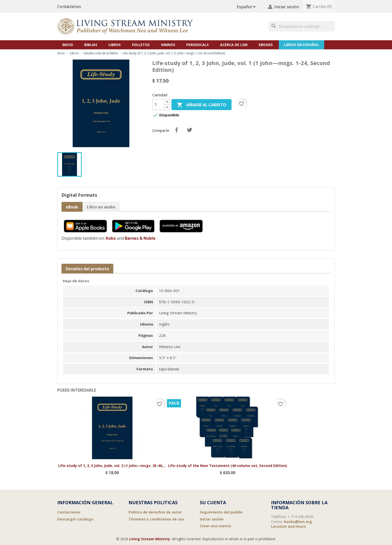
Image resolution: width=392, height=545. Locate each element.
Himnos (168, 45)
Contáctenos (69, 7)
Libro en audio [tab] (101, 207)
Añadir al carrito (201, 105)
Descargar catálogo (75, 519)
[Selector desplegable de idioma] (247, 7)
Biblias (91, 45)
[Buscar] (302, 26)
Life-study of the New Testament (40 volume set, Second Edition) (227, 466)
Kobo (111, 238)
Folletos (141, 45)
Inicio (68, 45)
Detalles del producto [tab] (87, 269)
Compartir (176, 130)
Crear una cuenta (215, 526)
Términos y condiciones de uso (156, 519)
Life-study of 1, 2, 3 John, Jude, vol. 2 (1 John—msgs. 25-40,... (112, 466)
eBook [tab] (72, 207)
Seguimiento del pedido (221, 512)
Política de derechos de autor (155, 512)
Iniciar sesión (212, 519)
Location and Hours (288, 526)
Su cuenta (213, 502)
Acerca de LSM (234, 45)
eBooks (266, 45)
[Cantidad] (158, 105)
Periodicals (197, 45)
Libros (115, 45)
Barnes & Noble (140, 238)
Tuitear (189, 130)
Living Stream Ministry (150, 539)
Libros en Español (302, 45)
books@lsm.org (298, 522)
